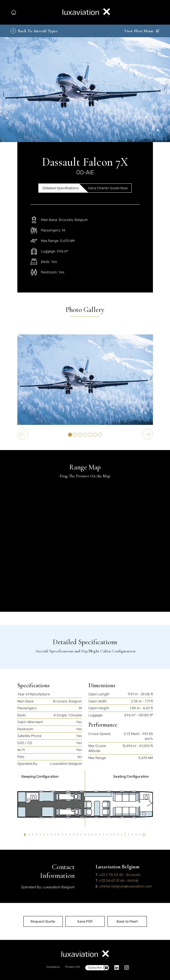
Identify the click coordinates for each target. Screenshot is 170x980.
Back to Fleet (127, 921)
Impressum (53, 967)
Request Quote (43, 921)
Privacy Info (73, 967)
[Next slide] (148, 434)
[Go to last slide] (23, 434)
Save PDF (85, 921)
